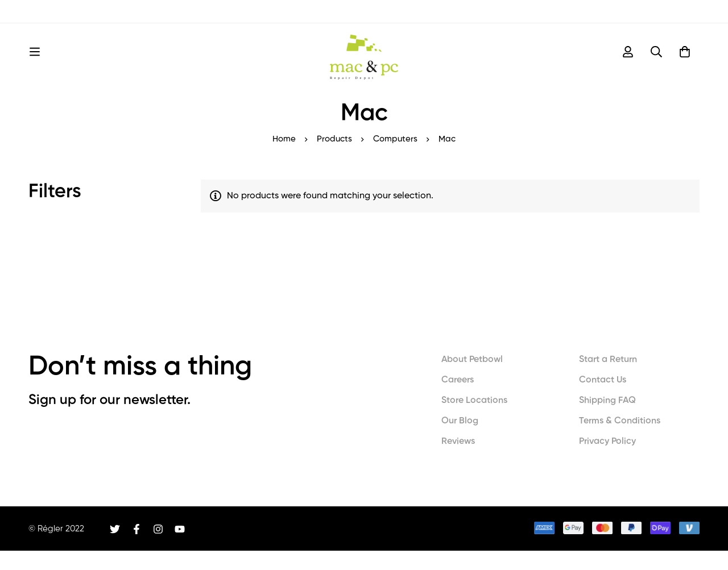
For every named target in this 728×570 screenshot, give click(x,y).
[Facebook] (136, 548)
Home (284, 158)
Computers (395, 158)
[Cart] (685, 61)
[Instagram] (158, 548)
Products (334, 158)
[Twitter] (115, 548)
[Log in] (628, 61)
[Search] (656, 61)
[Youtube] (180, 548)
